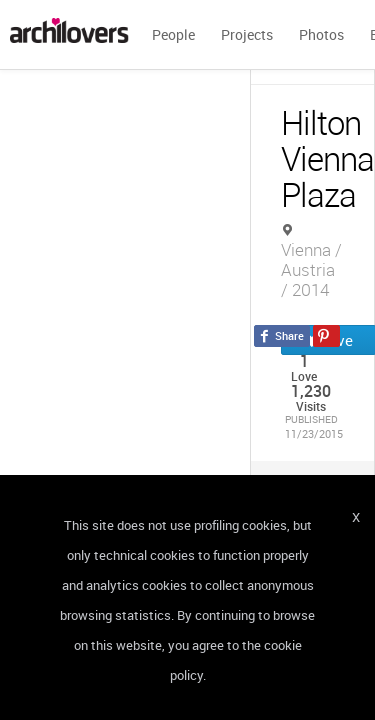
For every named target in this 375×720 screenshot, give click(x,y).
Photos (321, 34)
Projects (247, 34)
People (173, 34)
